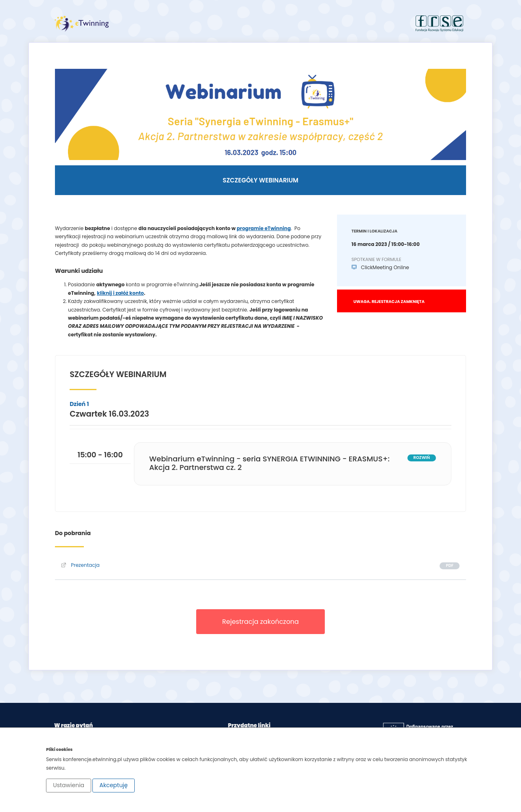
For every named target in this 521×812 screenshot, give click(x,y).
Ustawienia (69, 785)
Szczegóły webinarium (260, 180)
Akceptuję (114, 785)
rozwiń (422, 458)
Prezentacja (81, 565)
